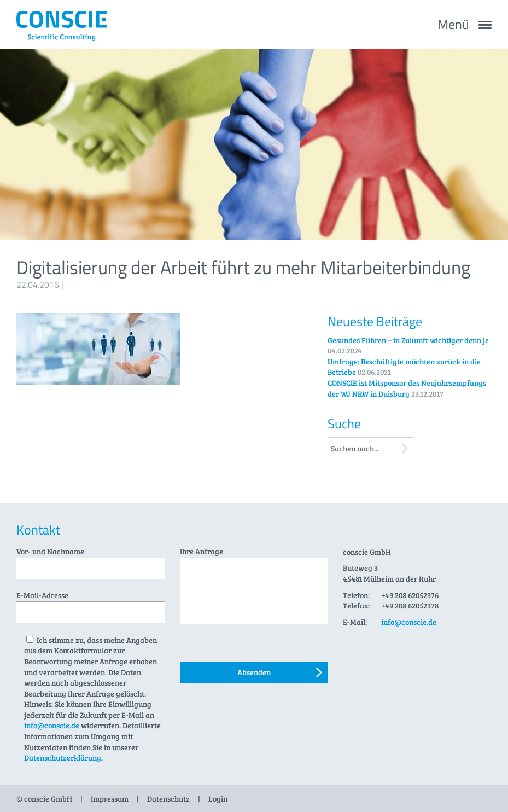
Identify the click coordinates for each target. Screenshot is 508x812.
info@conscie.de (52, 725)
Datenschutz (168, 799)
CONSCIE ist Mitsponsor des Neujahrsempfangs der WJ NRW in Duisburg (407, 388)
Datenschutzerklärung (63, 758)
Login (218, 799)
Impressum (110, 799)
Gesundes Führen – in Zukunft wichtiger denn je (408, 340)
